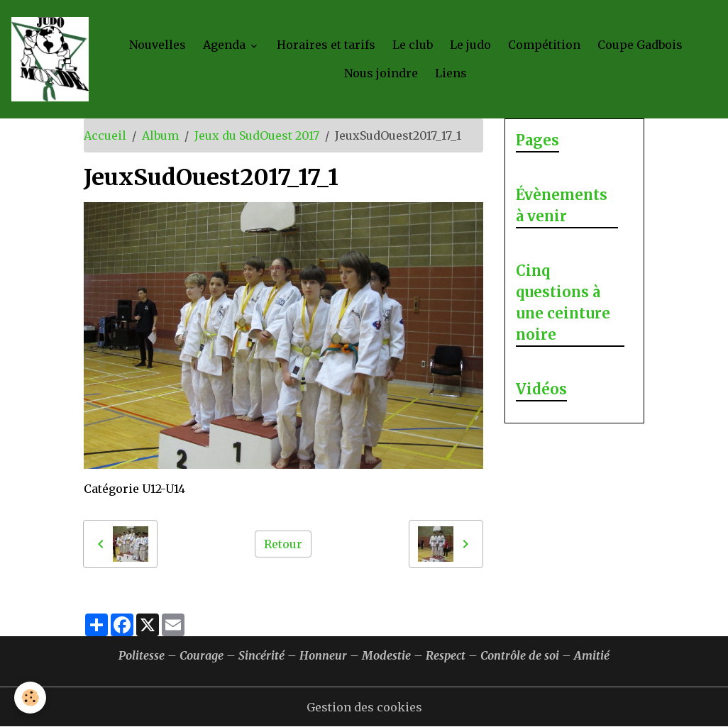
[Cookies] (30, 698)
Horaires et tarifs (326, 45)
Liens (451, 73)
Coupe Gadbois (640, 45)
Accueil (105, 135)
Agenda (226, 45)
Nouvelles (158, 45)
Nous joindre (381, 73)
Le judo (470, 45)
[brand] (50, 59)
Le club (413, 45)
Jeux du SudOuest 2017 (257, 135)
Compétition (544, 45)
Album (160, 135)
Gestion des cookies (364, 707)
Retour (283, 544)
